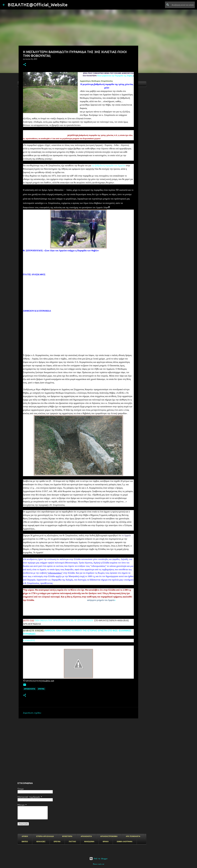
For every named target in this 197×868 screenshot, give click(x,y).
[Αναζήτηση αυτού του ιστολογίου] (180, 5)
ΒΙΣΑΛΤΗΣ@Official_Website (38, 5)
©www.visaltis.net (99, 864)
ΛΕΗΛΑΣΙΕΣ (41, 842)
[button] (25, 65)
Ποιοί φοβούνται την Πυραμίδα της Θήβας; (115, 76)
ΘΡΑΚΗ (106, 842)
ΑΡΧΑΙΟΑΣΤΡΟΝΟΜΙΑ (109, 836)
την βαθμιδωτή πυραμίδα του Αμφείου (108, 165)
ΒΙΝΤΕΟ (25, 842)
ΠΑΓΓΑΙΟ (72, 842)
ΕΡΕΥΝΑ (57, 842)
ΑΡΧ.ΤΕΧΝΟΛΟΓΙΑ (133, 836)
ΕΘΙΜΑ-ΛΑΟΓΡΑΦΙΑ (125, 842)
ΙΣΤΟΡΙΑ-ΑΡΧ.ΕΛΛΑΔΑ (45, 836)
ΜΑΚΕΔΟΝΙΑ (89, 842)
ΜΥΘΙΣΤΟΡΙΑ (67, 836)
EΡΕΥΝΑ (41, 689)
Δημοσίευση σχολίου (32, 713)
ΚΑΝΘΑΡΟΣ (29, 640)
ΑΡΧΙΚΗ (25, 836)
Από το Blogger (99, 859)
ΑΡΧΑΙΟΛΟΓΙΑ (30, 689)
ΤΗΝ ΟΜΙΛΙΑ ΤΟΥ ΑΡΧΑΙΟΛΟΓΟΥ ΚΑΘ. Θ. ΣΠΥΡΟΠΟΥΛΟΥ (64, 620)
